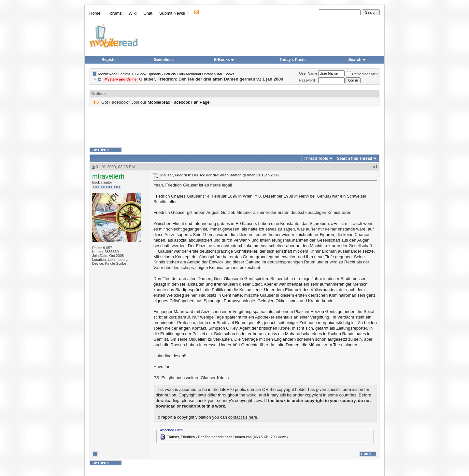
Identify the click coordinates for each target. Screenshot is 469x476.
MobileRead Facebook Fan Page (178, 102)
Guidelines (164, 60)
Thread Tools (316, 158)
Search (357, 60)
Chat (148, 13)
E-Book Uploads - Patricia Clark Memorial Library (174, 74)
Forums (115, 13)
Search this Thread (355, 158)
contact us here (243, 417)
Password (307, 80)
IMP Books (226, 74)
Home (95, 13)
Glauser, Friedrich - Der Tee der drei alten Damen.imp (209, 437)
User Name (308, 73)
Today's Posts (292, 60)
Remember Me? (362, 74)
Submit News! (172, 13)
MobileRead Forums (114, 74)
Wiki (133, 13)
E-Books (224, 60)
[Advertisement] (234, 127)
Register (109, 60)
